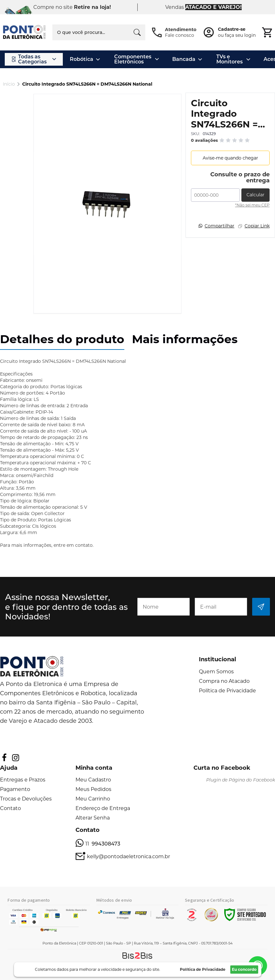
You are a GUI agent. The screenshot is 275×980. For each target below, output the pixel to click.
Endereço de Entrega (103, 808)
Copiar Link (257, 226)
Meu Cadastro (93, 780)
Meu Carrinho (93, 799)
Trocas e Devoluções (26, 799)
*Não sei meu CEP (252, 205)
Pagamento (15, 789)
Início (9, 84)
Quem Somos (216, 672)
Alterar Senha (93, 818)
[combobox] (99, 32)
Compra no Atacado (224, 681)
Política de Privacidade (227, 691)
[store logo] (25, 32)
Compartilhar (219, 226)
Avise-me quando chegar (230, 158)
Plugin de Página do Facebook (241, 780)
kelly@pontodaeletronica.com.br (128, 856)
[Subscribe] (261, 607)
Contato (10, 808)
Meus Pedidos (93, 789)
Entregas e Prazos (23, 780)
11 (103, 844)
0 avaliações (204, 140)
